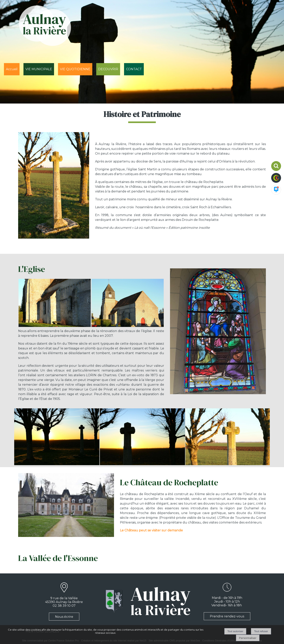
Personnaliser (248, 638)
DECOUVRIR (108, 69)
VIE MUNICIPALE (39, 69)
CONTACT (134, 69)
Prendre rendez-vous (227, 616)
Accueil (12, 69)
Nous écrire (64, 617)
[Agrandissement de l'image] (55, 326)
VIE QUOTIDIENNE (75, 69)
